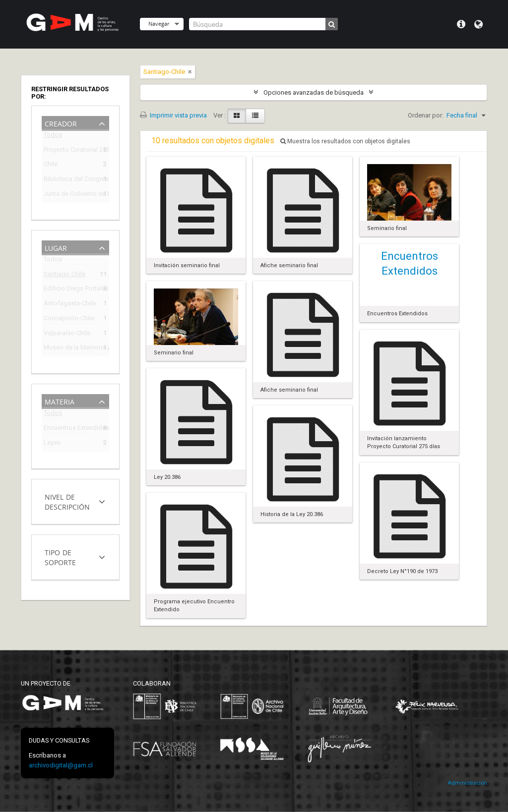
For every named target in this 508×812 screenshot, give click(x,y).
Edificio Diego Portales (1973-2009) (68, 290)
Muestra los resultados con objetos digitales (345, 141)
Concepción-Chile (68, 319)
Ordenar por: (426, 115)
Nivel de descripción (67, 501)
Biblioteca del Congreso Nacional (68, 180)
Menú (461, 24)
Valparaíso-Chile (67, 334)
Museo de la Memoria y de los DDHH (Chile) (68, 349)
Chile (51, 165)
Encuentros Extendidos (68, 429)
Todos (53, 137)
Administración (467, 783)
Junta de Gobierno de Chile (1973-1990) (68, 195)
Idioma (478, 24)
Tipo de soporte (60, 556)
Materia (60, 401)
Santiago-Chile (64, 275)
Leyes (52, 444)
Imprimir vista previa (173, 115)
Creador (61, 123)
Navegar (159, 24)
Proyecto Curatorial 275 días (68, 151)
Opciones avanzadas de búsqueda (314, 92)
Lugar (56, 247)
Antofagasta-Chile (68, 305)
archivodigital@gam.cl (61, 765)
